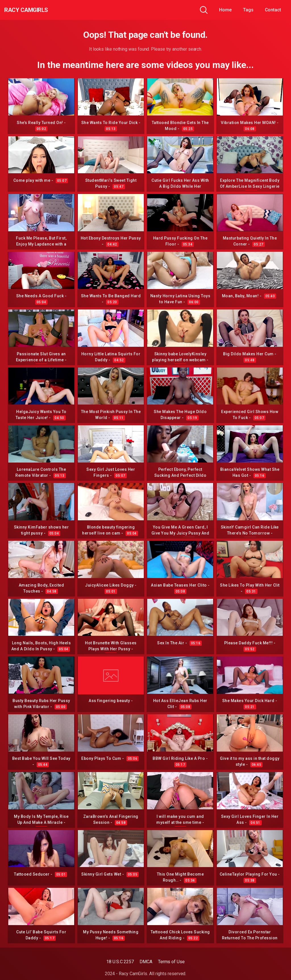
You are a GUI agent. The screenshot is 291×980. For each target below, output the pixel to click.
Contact (273, 10)
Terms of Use (171, 962)
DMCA (146, 962)
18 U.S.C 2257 (120, 962)
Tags (248, 10)
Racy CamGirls (35, 10)
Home (225, 10)
